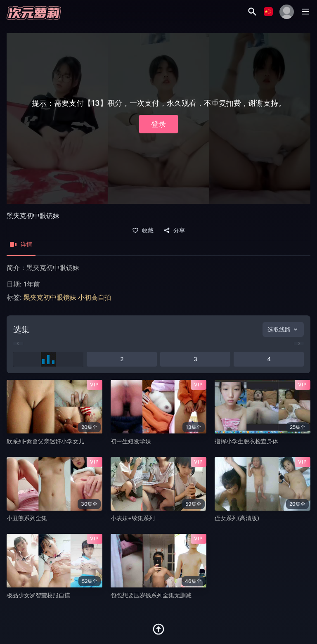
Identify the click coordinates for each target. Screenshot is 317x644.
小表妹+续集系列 (133, 518)
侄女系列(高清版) (237, 518)
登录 (158, 124)
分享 (174, 230)
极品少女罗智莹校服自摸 (38, 595)
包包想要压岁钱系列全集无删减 (151, 595)
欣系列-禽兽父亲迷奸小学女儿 (45, 441)
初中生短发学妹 (131, 441)
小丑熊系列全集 (27, 518)
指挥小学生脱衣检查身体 (246, 441)
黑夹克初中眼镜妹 (50, 297)
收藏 (143, 230)
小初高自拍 (95, 297)
